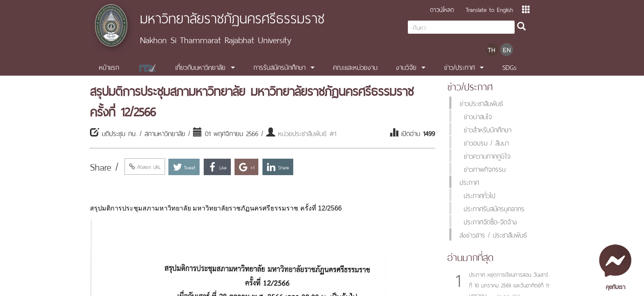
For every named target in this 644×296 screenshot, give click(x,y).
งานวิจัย (406, 67)
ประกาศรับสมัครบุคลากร (494, 208)
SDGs (509, 67)
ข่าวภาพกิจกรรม (485, 169)
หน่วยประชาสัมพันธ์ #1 (307, 133)
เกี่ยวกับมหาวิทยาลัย (200, 67)
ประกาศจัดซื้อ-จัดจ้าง (490, 221)
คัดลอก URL (145, 166)
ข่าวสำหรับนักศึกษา (488, 129)
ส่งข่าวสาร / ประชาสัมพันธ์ (493, 234)
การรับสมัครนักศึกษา (279, 67)
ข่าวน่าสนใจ (478, 116)
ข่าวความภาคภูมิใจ (487, 155)
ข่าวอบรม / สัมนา (486, 142)
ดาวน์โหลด (442, 9)
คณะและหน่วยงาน (355, 67)
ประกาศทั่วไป (480, 195)
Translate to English (489, 9)
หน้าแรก (109, 67)
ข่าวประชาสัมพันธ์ (481, 103)
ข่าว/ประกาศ (459, 67)
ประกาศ (469, 182)
